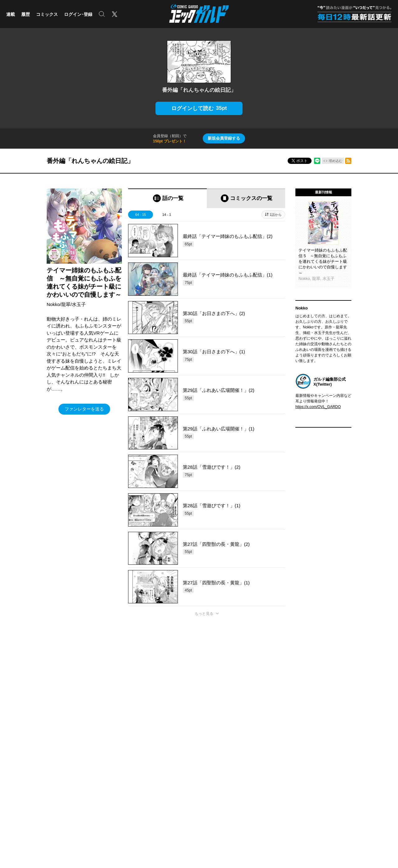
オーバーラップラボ (184, 773)
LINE (332, 773)
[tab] (167, 198)
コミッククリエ (96, 755)
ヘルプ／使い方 (139, 715)
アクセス (252, 764)
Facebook (336, 755)
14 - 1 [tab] (167, 215)
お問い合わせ (332, 812)
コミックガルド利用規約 (177, 715)
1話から (276, 215)
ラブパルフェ (95, 773)
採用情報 (252, 783)
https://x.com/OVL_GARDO (318, 407)
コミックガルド (19, 764)
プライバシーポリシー (263, 773)
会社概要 (252, 755)
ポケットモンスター (23, 773)
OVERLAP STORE (183, 755)
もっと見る (204, 614)
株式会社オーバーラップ (109, 812)
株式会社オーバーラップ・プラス (168, 812)
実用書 (12, 792)
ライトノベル (17, 755)
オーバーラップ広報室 (186, 764)
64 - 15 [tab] (141, 215)
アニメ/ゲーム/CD (21, 783)
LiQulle (89, 764)
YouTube (335, 783)
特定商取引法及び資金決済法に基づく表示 (237, 715)
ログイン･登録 (78, 14)
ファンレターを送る (84, 409)
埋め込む (336, 161)
